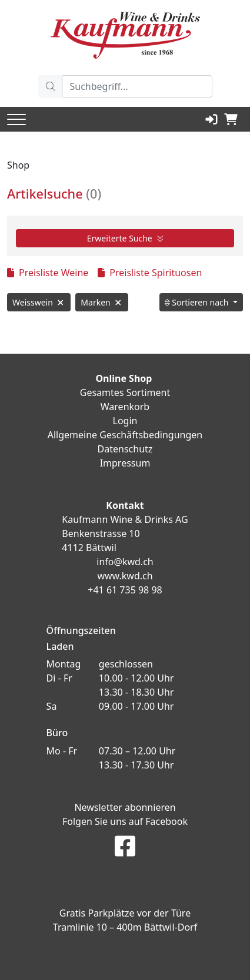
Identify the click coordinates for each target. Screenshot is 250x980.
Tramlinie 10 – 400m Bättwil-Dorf (125, 927)
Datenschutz (125, 449)
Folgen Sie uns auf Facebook (125, 821)
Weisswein (39, 302)
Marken (102, 302)
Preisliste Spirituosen (150, 273)
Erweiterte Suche (125, 238)
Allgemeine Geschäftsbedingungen (125, 435)
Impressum (125, 463)
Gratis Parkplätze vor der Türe (125, 913)
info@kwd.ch (125, 562)
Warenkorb (125, 407)
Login (125, 421)
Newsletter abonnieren (125, 807)
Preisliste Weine (48, 273)
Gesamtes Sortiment (125, 392)
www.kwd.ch (125, 576)
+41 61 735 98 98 (125, 590)
